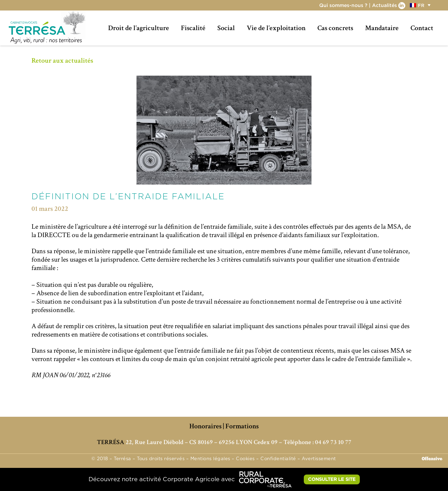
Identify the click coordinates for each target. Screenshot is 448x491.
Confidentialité (278, 459)
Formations (242, 426)
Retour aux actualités (62, 61)
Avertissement (319, 459)
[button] (421, 5)
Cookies (245, 459)
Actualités (384, 5)
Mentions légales (210, 459)
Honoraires (205, 426)
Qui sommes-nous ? (343, 5)
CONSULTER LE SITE (332, 479)
